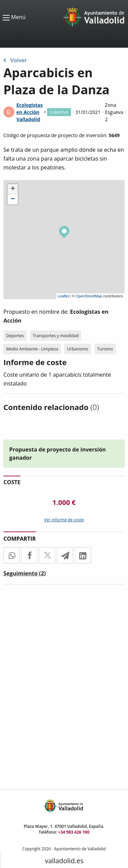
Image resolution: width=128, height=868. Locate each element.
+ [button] (13, 189)
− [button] (13, 199)
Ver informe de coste (64, 520)
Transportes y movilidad (56, 336)
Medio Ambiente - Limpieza (32, 349)
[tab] (25, 575)
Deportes (15, 336)
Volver (15, 60)
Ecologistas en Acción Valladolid (30, 112)
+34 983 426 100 (74, 832)
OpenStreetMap (89, 296)
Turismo (105, 349)
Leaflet (63, 296)
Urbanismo (77, 349)
